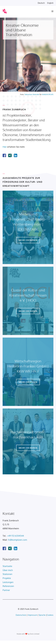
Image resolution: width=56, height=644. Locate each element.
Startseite (7, 566)
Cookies (50, 615)
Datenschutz (21, 615)
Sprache (42, 615)
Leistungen (8, 582)
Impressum (32, 615)
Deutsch (41, 3)
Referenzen (8, 586)
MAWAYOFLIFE (48, 94)
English (50, 3)
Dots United (35, 634)
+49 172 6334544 (16, 536)
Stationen (7, 574)
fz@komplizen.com (17, 540)
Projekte (7, 578)
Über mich (8, 570)
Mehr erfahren (28, 240)
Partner (6, 590)
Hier (5, 147)
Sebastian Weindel (32, 94)
